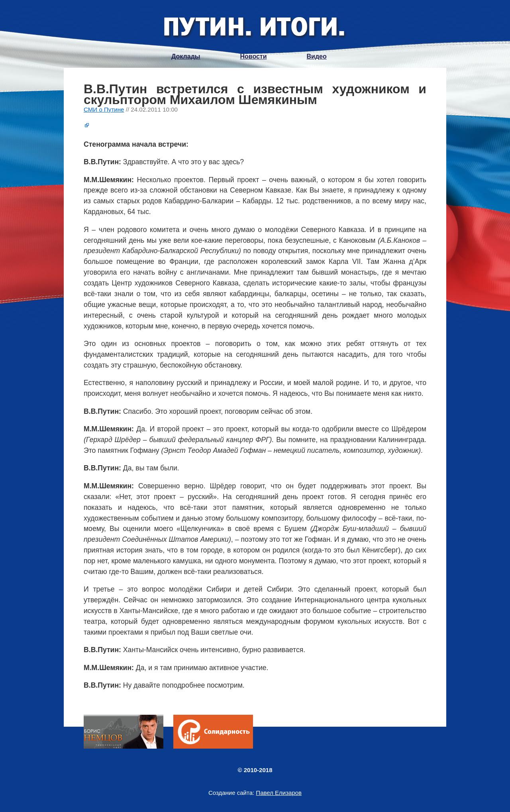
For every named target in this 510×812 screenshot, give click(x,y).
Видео (317, 56)
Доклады (186, 56)
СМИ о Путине (104, 109)
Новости (253, 56)
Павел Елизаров (279, 793)
